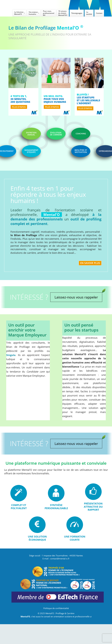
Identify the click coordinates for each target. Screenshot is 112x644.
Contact (99, 13)
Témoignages (77, 13)
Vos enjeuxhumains (33, 13)
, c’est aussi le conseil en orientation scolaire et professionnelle (56, 616)
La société (89, 13)
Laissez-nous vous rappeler (76, 297)
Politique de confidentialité (56, 608)
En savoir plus (90, 263)
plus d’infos (19, 107)
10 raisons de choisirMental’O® (63, 13)
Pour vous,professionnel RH (49, 13)
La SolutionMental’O (19, 13)
